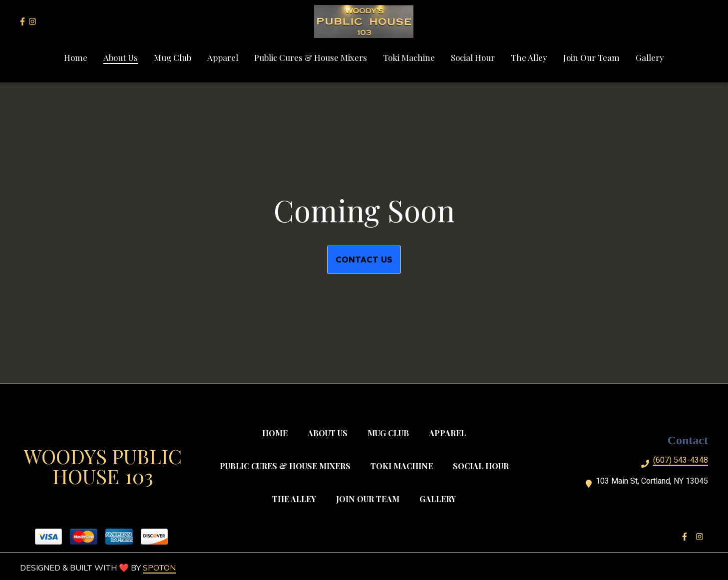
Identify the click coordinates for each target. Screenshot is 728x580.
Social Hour (484, 465)
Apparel (450, 433)
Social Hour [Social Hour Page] (473, 57)
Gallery (441, 498)
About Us (331, 433)
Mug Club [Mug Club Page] (173, 57)
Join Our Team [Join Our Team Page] (591, 57)
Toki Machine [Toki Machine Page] (409, 57)
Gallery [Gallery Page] (650, 57)
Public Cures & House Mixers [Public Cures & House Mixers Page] (311, 57)
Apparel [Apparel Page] (223, 57)
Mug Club (391, 433)
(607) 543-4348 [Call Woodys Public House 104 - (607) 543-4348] (681, 460)
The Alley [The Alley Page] (529, 57)
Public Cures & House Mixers (288, 465)
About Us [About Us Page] (121, 57)
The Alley (297, 498)
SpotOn (159, 568)
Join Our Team (371, 498)
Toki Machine (405, 465)
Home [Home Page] (76, 57)
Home (278, 433)
